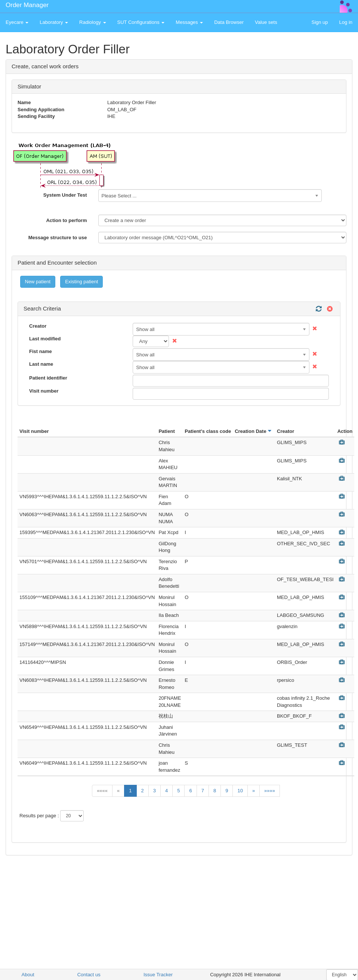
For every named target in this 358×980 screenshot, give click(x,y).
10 (240, 791)
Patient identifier (48, 378)
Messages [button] (189, 22)
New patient (38, 282)
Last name (41, 364)
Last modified (45, 339)
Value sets (266, 22)
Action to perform (66, 220)
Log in (346, 22)
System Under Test (65, 195)
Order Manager (27, 5)
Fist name (41, 351)
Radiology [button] (92, 22)
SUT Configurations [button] (141, 22)
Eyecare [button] (17, 22)
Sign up (320, 22)
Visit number (44, 391)
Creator (38, 326)
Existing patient (81, 282)
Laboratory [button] (54, 22)
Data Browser (229, 22)
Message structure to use (58, 238)
